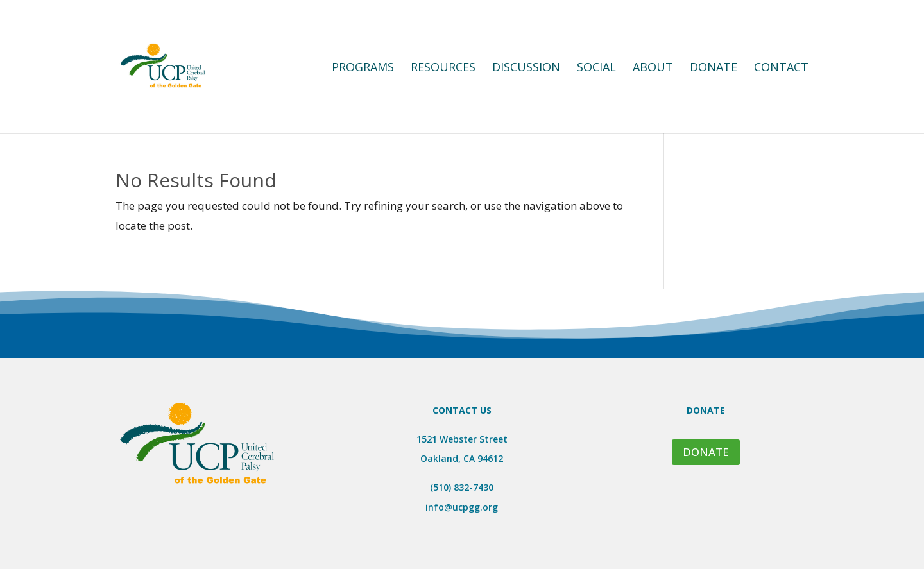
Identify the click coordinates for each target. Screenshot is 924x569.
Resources (443, 68)
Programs (363, 68)
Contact (781, 68)
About (653, 68)
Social (596, 68)
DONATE (706, 452)
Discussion (526, 68)
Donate (714, 68)
